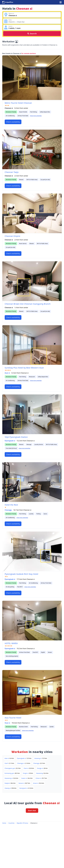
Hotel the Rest (11, 505)
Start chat (32, 811)
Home (4, 823)
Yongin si (26, 773)
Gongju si (40, 768)
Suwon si (24, 778)
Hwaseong (39, 773)
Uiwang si (8, 788)
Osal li (6, 763)
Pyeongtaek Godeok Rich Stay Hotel (21, 574)
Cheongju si (21, 763)
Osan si (7, 723)
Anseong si (38, 758)
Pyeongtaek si (10, 441)
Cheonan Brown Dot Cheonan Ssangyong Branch (28, 304)
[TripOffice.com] (8, 2)
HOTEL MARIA (11, 643)
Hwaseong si (9, 778)
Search (32, 34)
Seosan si (21, 783)
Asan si (7, 373)
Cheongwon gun (10, 768)
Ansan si (36, 783)
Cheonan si (34, 823)
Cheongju (8, 510)
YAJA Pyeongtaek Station (16, 437)
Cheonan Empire (12, 236)
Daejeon (7, 783)
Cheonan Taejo (12, 172)
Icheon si (38, 778)
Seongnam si (23, 788)
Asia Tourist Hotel (13, 718)
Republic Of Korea (22, 823)
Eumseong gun (9, 773)
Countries (11, 823)
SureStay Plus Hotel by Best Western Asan (24, 368)
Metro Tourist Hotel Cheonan (18, 103)
